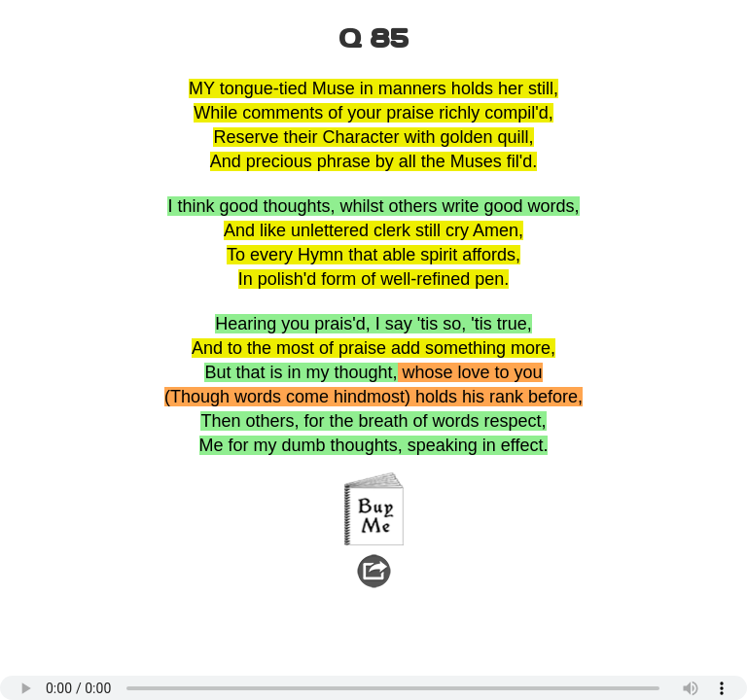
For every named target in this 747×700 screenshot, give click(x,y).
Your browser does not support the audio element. (373, 688)
